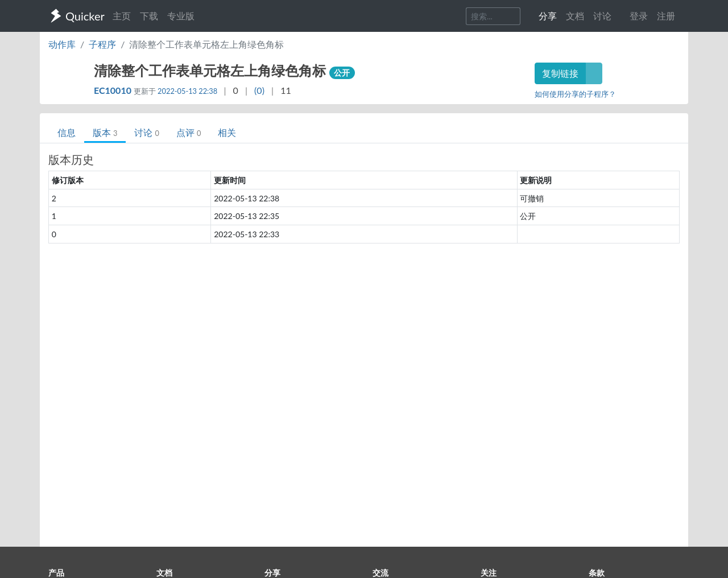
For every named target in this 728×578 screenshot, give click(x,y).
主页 (122, 16)
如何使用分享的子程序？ (575, 94)
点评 (189, 132)
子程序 (102, 44)
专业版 (181, 16)
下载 (149, 16)
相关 (227, 132)
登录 (639, 16)
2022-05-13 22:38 (187, 91)
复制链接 (560, 73)
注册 (666, 16)
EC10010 (114, 90)
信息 (67, 132)
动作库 (62, 44)
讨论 (146, 132)
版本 (105, 132)
